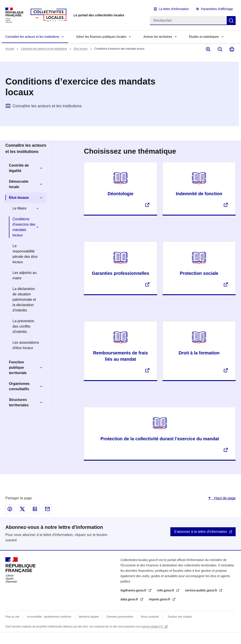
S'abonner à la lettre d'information (201, 532)
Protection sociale (199, 273)
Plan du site (12, 617)
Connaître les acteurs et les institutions (32, 37)
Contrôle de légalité (19, 168)
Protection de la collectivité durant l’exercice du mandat (160, 439)
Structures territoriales (19, 402)
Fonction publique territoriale (18, 368)
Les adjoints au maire (25, 275)
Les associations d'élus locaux (26, 345)
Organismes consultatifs (19, 386)
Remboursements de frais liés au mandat (120, 356)
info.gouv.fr (166, 590)
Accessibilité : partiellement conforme (49, 617)
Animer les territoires (158, 37)
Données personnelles (120, 617)
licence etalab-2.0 (153, 627)
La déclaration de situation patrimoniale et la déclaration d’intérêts (24, 300)
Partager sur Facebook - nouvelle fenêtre (10, 509)
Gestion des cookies (180, 617)
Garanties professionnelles (121, 273)
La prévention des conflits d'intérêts (23, 326)
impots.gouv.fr (160, 599)
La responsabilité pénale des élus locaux (25, 254)
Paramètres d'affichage (217, 9)
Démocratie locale (19, 184)
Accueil (10, 49)
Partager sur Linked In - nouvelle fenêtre (35, 509)
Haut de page (224, 498)
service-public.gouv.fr (201, 590)
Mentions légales (89, 617)
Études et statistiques (204, 37)
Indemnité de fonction (199, 194)
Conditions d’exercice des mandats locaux (24, 227)
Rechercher (231, 21)
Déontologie (120, 194)
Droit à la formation (199, 353)
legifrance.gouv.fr (134, 590)
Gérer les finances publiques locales (101, 37)
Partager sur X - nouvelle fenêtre (22, 509)
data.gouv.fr (130, 599)
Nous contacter (150, 617)
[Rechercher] (188, 21)
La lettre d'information (174, 9)
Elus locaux (81, 49)
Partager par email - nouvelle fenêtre (47, 509)
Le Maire (19, 208)
